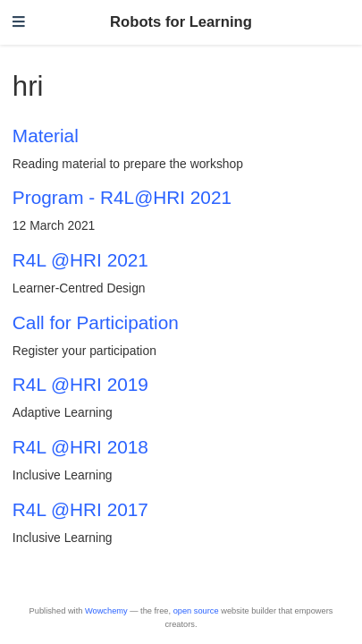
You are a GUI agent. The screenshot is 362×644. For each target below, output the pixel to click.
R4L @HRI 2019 (80, 384)
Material (46, 136)
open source (196, 611)
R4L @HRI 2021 (80, 260)
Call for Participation (96, 322)
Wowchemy (106, 611)
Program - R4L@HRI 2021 (122, 197)
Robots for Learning (181, 22)
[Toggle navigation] (19, 23)
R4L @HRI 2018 (80, 447)
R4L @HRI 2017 (80, 509)
